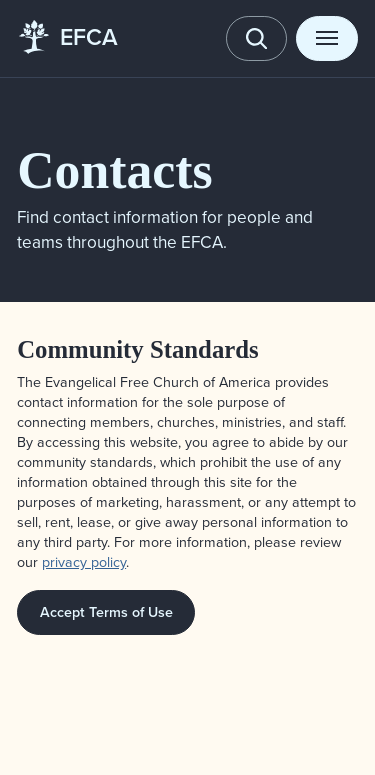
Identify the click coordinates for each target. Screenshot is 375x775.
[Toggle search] (257, 38)
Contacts (114, 170)
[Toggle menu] (327, 38)
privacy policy (84, 562)
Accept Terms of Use (106, 612)
